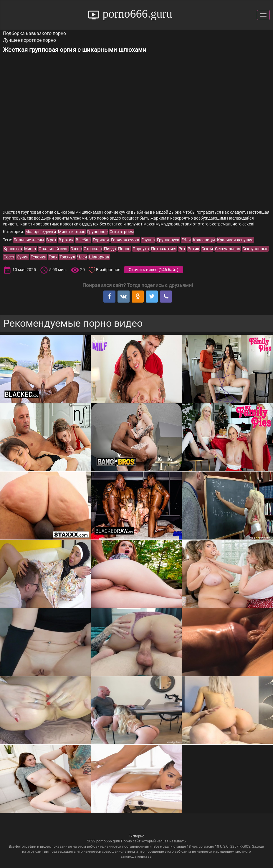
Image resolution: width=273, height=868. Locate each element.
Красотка (13, 249)
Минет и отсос (72, 232)
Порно (124, 249)
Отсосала (93, 249)
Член (82, 257)
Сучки (23, 257)
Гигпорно (136, 836)
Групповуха (168, 240)
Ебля (186, 240)
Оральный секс (53, 249)
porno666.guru (136, 14)
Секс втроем (122, 232)
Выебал (83, 240)
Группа (148, 240)
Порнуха (141, 249)
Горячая (101, 240)
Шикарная (99, 257)
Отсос (76, 249)
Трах (53, 257)
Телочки (39, 257)
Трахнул (67, 257)
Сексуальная (228, 249)
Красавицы (204, 240)
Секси (207, 249)
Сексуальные (255, 249)
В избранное (108, 270)
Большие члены (29, 240)
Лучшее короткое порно (29, 40)
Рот (182, 249)
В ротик (66, 240)
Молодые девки (41, 232)
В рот (51, 240)
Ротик (193, 249)
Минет (30, 249)
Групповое (97, 232)
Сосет (9, 257)
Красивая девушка (235, 240)
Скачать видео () (154, 270)
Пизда (110, 249)
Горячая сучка (125, 240)
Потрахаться (164, 249)
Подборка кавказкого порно (34, 33)
